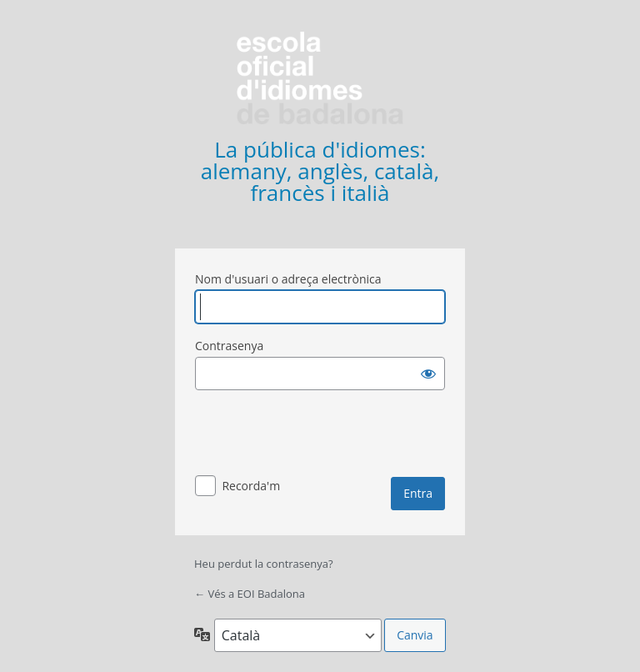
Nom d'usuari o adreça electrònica (288, 279)
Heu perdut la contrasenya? (264, 564)
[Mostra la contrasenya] (428, 374)
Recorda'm (251, 486)
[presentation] (322, 436)
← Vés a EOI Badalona (250, 594)
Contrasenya (229, 346)
